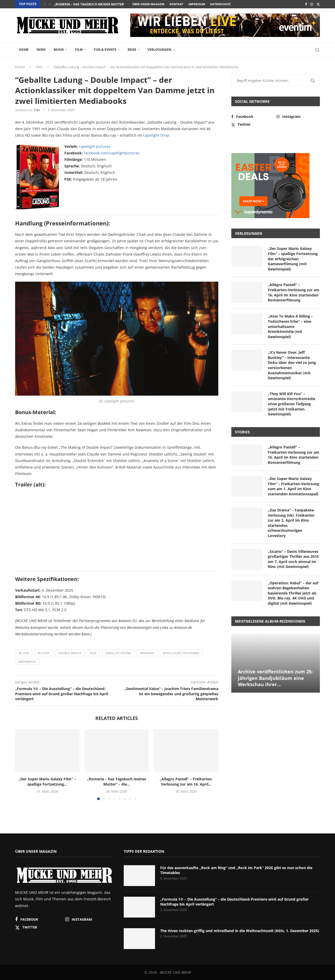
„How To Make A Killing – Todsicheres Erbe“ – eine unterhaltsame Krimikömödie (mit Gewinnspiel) (290, 326)
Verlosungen (159, 50)
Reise (132, 50)
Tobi (37, 110)
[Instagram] (312, 4)
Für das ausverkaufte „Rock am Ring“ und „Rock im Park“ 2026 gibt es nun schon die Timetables (236, 870)
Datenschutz (220, 4)
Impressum (197, 4)
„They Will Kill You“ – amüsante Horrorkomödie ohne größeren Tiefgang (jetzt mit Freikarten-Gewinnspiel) (291, 404)
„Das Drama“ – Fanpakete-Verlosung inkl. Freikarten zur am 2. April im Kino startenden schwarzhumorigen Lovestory (291, 523)
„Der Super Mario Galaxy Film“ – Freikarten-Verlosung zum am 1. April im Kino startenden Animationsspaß (293, 486)
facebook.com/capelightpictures (112, 153)
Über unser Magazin (148, 4)
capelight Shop (156, 135)
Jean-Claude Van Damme (181, 653)
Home (24, 50)
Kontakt (176, 4)
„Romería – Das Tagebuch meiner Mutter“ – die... (95, 4)
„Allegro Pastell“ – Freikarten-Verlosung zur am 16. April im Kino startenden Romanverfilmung (294, 292)
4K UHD (24, 653)
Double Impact (70, 653)
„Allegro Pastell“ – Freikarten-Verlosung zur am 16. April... (186, 782)
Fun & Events (105, 50)
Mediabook (27, 662)
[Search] (317, 50)
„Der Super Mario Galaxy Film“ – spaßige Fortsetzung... (47, 782)
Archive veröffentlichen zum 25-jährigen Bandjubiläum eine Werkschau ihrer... (275, 678)
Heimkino (147, 653)
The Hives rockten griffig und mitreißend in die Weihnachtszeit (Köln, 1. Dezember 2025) (240, 931)
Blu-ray (44, 653)
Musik (59, 50)
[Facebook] (306, 4)
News (41, 50)
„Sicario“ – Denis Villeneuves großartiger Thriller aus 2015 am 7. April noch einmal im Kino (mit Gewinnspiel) (293, 559)
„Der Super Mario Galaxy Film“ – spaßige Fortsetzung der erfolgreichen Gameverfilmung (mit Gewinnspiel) (293, 259)
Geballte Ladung (118, 653)
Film (79, 50)
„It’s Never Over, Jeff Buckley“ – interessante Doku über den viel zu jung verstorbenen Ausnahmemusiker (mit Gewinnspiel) (292, 365)
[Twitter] (318, 4)
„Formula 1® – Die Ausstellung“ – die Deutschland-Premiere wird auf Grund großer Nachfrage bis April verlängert (234, 902)
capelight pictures (95, 146)
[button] (45, 4)
